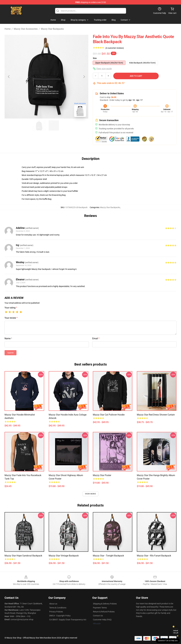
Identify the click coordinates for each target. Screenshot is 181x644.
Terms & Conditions (58, 608)
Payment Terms (100, 608)
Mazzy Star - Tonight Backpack (108, 556)
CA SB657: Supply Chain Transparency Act (68, 620)
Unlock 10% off (176, 632)
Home (8, 29)
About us (53, 604)
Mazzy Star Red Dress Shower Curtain (156, 415)
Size (95, 58)
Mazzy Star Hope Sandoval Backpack (23, 556)
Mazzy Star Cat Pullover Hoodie (109, 415)
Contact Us (98, 616)
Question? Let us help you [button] (168, 641)
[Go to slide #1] (39, 125)
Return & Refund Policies (104, 612)
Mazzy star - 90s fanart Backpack (154, 556)
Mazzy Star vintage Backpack (64, 556)
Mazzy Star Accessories (26, 29)
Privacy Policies (56, 612)
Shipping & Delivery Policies (105, 604)
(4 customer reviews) (115, 48)
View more (90, 494)
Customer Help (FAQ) (102, 620)
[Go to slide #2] (54, 125)
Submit (11, 353)
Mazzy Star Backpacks (52, 29)
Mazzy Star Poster (102, 475)
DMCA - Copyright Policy (60, 616)
